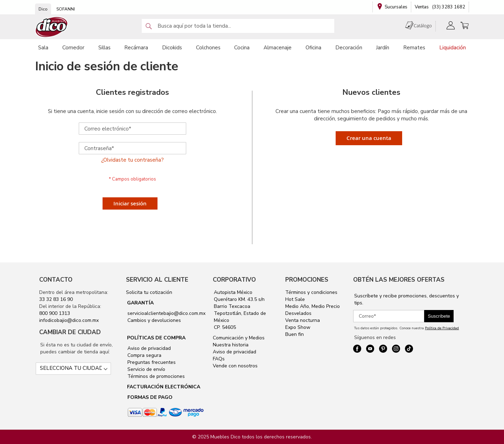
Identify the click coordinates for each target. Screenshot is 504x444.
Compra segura (144, 355)
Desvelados (298, 313)
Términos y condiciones (311, 292)
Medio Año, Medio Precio (313, 306)
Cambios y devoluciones (153, 320)
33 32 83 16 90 (56, 299)
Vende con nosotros (235, 366)
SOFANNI (66, 9)
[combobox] (238, 26)
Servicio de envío (146, 369)
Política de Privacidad (442, 328)
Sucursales (396, 7)
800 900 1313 (55, 313)
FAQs (219, 359)
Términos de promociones (155, 376)
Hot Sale (295, 299)
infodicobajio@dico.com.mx (69, 320)
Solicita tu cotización (149, 292)
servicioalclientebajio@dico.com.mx (166, 313)
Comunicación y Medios (239, 338)
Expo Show (298, 327)
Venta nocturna (303, 320)
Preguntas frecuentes (151, 362)
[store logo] (52, 27)
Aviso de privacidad (148, 348)
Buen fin (295, 334)
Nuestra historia (231, 345)
